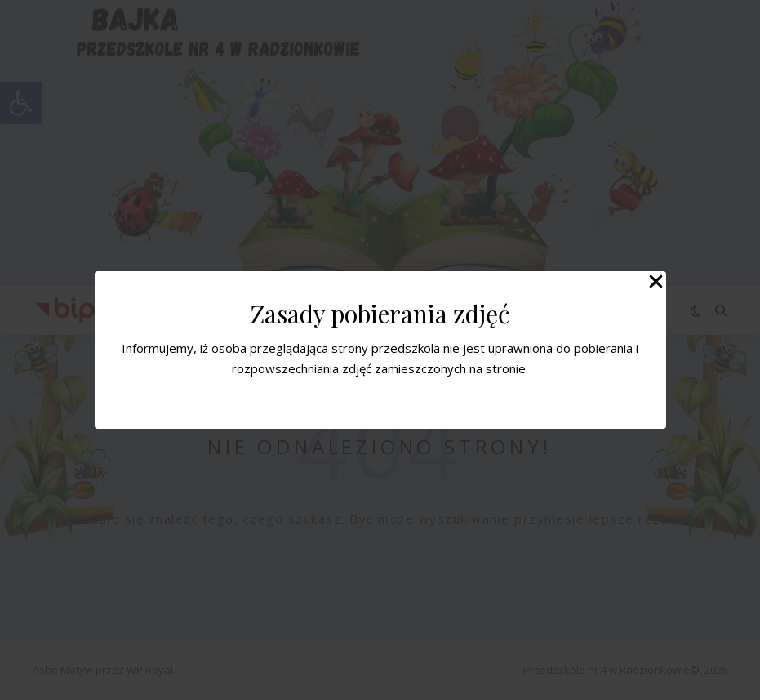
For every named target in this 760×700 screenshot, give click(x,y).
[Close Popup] (656, 283)
